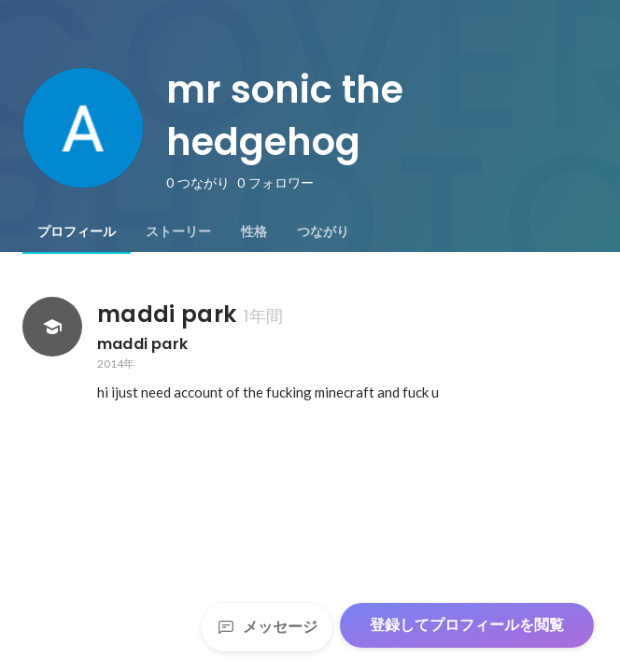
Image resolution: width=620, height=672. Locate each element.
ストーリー (178, 231)
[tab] (77, 231)
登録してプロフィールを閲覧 (467, 625)
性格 (254, 231)
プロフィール (77, 231)
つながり (323, 231)
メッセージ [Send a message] (267, 627)
